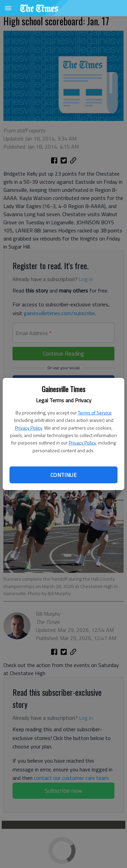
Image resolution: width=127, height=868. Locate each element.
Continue (63, 475)
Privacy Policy (28, 428)
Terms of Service (95, 413)
